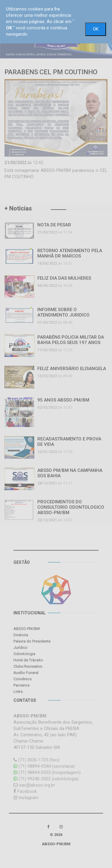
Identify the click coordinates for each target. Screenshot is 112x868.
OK (96, 29)
